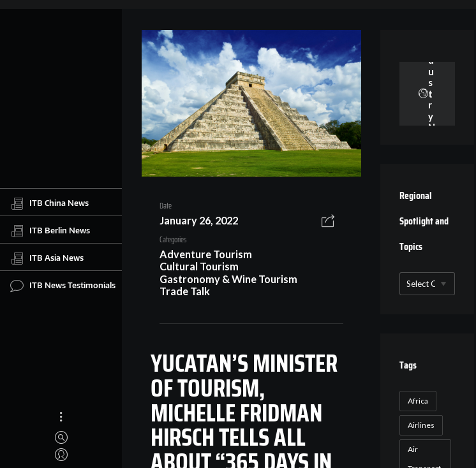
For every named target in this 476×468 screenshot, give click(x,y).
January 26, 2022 (199, 220)
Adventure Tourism (206, 254)
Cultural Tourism (199, 266)
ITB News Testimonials (63, 286)
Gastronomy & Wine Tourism (228, 279)
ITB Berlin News (50, 231)
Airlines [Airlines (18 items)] (421, 425)
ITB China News (49, 203)
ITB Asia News (47, 258)
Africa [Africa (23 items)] (418, 401)
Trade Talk (185, 291)
